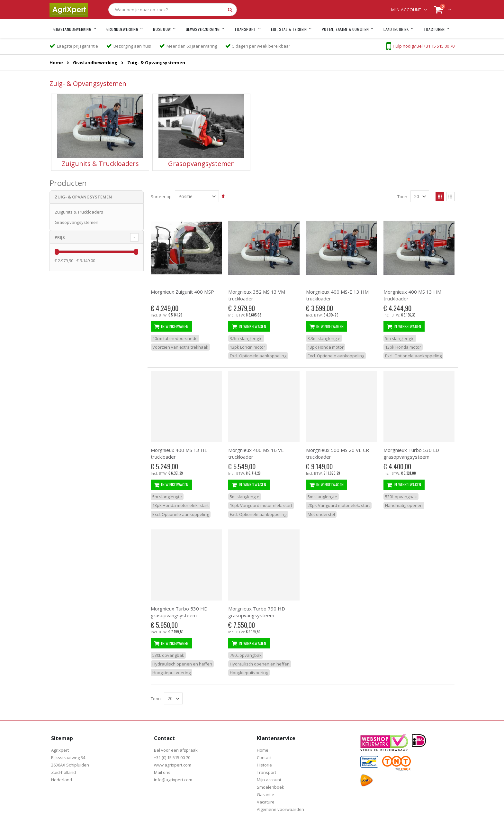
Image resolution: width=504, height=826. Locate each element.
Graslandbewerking (95, 63)
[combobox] (173, 10)
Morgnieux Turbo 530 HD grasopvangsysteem (179, 612)
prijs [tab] (60, 237)
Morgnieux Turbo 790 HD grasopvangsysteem (257, 612)
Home (56, 63)
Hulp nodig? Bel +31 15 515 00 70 (424, 46)
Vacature (266, 802)
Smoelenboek (270, 787)
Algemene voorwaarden (280, 809)
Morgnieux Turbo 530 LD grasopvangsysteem (411, 453)
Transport (266, 772)
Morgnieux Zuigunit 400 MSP (182, 292)
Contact (264, 757)
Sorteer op (161, 197)
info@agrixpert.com (173, 780)
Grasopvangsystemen (76, 222)
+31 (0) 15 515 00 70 (172, 757)
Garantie (265, 794)
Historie (264, 765)
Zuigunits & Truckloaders (79, 212)
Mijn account (406, 10)
